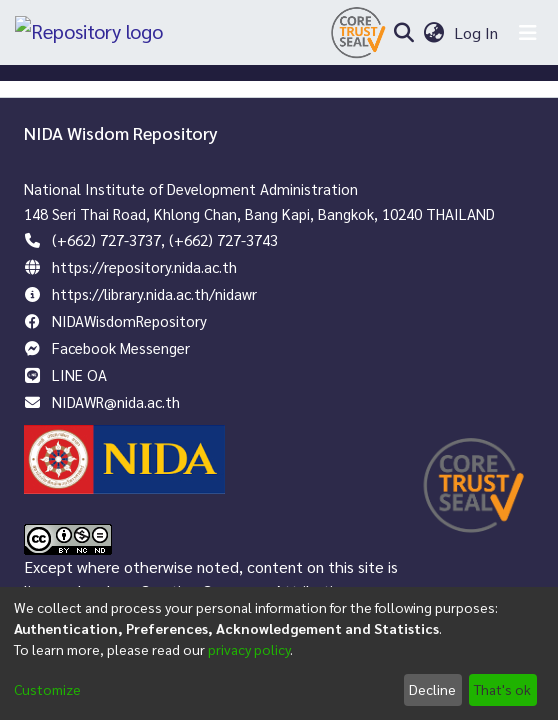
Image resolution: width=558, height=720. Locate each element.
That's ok (502, 689)
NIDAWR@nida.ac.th (116, 401)
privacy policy (249, 649)
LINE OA (79, 374)
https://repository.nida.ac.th (144, 266)
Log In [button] (477, 32)
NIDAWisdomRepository (129, 320)
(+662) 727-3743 (223, 239)
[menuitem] (433, 33)
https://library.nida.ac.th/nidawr (154, 293)
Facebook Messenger (121, 347)
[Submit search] (403, 33)
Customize (47, 689)
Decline (432, 689)
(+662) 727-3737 (106, 239)
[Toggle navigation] (528, 33)
